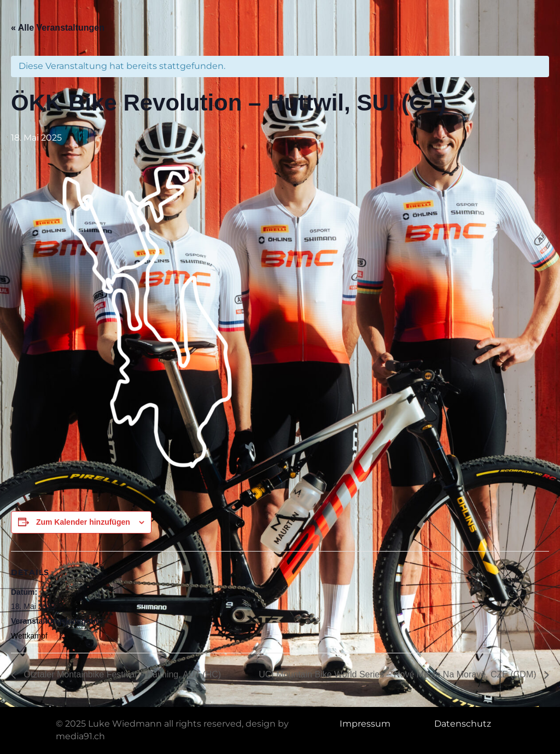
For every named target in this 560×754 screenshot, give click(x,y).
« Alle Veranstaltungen (58, 28)
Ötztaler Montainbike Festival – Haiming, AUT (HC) (121, 674)
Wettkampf (29, 636)
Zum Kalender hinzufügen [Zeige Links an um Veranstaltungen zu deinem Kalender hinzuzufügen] (83, 522)
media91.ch (80, 736)
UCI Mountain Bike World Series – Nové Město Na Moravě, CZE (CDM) (399, 674)
